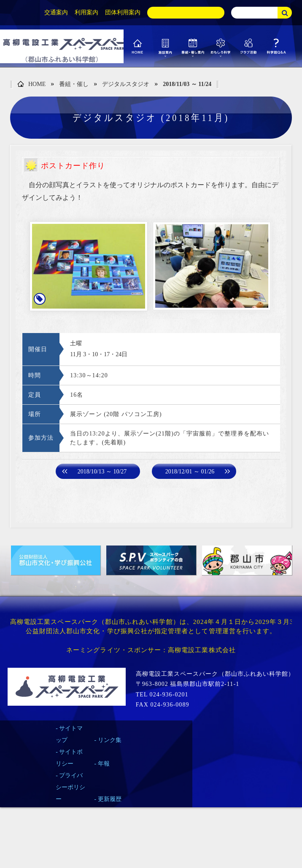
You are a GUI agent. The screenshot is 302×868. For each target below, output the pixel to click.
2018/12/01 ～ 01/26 (190, 472)
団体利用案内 (123, 12)
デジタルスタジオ (126, 84)
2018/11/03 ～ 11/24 (187, 84)
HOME (31, 85)
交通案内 (56, 12)
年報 (104, 764)
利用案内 (86, 12)
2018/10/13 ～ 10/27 (102, 472)
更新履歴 (110, 799)
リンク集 (110, 740)
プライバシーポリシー (70, 787)
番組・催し (74, 84)
